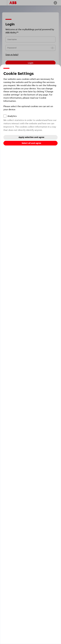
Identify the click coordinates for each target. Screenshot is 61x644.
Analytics (12, 116)
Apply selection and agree (31, 137)
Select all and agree (31, 143)
